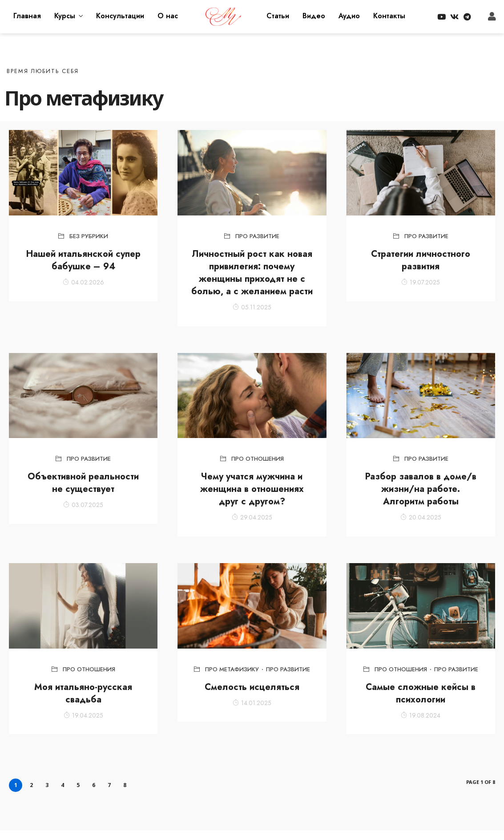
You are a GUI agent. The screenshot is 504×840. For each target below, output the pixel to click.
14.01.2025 (252, 703)
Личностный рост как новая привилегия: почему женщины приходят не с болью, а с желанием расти (252, 273)
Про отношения (258, 459)
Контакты (389, 16)
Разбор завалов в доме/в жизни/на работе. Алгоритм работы (421, 489)
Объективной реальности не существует (83, 483)
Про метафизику (232, 669)
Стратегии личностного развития (421, 260)
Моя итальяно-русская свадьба (83, 693)
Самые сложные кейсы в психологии (421, 693)
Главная (27, 16)
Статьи (278, 16)
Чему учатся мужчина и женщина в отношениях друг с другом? (252, 489)
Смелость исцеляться (252, 687)
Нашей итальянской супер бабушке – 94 (83, 260)
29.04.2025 (252, 517)
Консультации (120, 16)
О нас (168, 16)
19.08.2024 (421, 715)
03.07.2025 (83, 505)
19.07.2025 (421, 282)
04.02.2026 (83, 282)
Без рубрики (89, 236)
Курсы (65, 16)
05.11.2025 (252, 307)
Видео (314, 16)
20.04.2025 (421, 517)
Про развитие (257, 236)
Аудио (349, 16)
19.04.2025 (83, 715)
